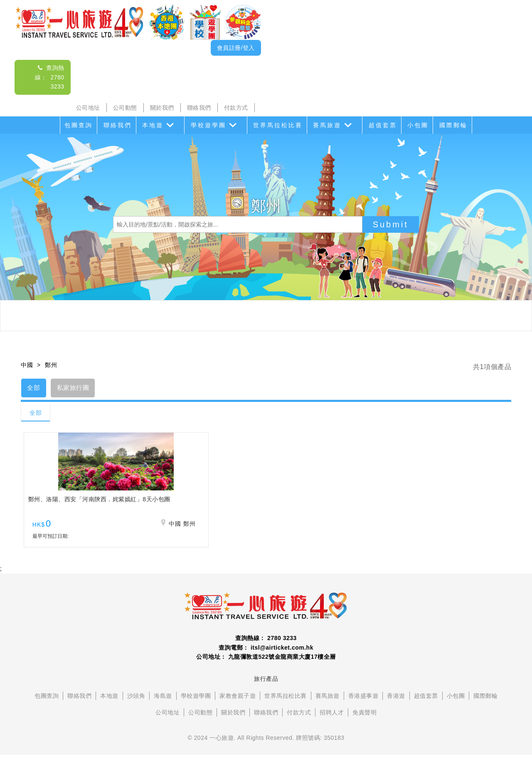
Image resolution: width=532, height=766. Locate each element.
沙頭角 (136, 707)
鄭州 (51, 365)
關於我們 (162, 108)
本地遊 (153, 125)
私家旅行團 (80, 389)
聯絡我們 (199, 108)
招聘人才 (332, 724)
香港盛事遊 (363, 707)
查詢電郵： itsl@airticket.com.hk (266, 659)
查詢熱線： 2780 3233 (50, 77)
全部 (36, 389)
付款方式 (236, 108)
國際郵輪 (453, 125)
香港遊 (396, 707)
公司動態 (125, 108)
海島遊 (163, 707)
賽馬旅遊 (327, 125)
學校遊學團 (208, 125)
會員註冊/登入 (236, 48)
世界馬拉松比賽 (278, 125)
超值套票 (383, 125)
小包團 (418, 125)
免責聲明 (365, 724)
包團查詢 (79, 125)
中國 (27, 365)
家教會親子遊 (238, 707)
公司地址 (88, 108)
